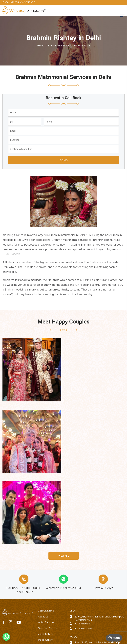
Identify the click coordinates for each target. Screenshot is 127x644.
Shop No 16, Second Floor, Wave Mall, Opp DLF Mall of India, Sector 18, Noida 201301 (98, 575)
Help (114, 638)
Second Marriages (48, 580)
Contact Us (44, 592)
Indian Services (46, 551)
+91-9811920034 (10, 2)
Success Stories (47, 586)
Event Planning (46, 575)
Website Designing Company (90, 639)
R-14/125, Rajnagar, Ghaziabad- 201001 (96, 617)
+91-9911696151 (28, 2)
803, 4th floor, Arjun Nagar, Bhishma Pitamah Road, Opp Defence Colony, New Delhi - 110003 (94, 601)
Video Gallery (45, 563)
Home (41, 46)
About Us (43, 546)
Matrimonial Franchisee (51, 598)
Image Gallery (45, 569)
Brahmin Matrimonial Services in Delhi (69, 46)
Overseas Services (48, 557)
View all (64, 485)
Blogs (41, 604)
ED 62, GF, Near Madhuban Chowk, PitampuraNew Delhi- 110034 (99, 547)
